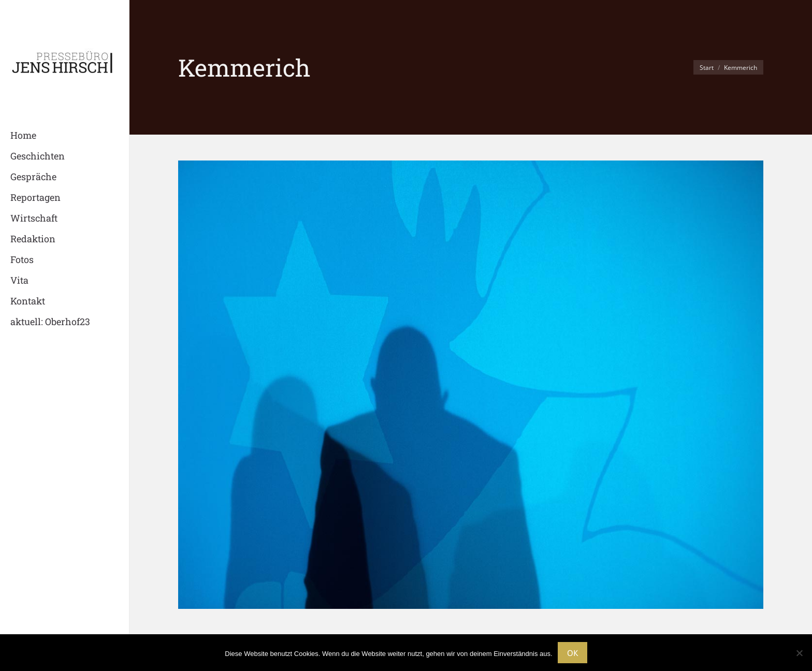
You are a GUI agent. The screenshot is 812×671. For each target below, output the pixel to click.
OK (572, 653)
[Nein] (799, 653)
